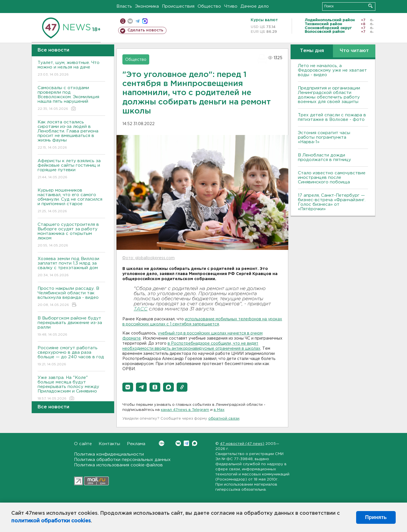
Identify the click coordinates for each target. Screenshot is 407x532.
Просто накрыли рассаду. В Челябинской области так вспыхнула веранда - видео (71, 297)
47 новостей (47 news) (242, 444)
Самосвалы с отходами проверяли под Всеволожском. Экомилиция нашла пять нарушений (71, 99)
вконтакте (130, 21)
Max (195, 443)
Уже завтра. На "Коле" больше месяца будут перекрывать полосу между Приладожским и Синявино (71, 388)
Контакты (109, 444)
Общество (209, 6)
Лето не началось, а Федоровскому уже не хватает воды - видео (332, 70)
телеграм (138, 21)
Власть (124, 6)
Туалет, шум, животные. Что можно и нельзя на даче (71, 69)
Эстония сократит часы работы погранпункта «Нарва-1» (324, 137)
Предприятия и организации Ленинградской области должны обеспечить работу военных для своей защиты (329, 95)
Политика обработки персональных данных (122, 460)
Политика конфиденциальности (109, 454)
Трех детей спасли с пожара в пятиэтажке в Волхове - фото (332, 117)
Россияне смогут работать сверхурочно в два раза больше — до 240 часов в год (71, 356)
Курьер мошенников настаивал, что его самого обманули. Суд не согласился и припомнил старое (71, 201)
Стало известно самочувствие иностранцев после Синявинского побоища (332, 178)
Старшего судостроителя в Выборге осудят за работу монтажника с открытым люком (71, 235)
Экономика (147, 6)
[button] (128, 387)
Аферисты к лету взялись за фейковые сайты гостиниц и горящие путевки (71, 169)
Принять (376, 517)
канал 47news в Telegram (185, 410)
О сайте (83, 444)
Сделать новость (145, 30)
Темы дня (312, 51)
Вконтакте (162, 443)
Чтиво (231, 6)
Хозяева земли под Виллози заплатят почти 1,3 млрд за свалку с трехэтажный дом (71, 267)
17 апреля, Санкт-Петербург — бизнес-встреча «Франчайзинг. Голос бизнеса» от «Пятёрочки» (332, 202)
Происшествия (178, 6)
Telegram (186, 443)
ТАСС (141, 309)
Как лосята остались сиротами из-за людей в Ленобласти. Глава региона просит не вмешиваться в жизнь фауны (71, 135)
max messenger (145, 21)
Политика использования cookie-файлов (118, 465)
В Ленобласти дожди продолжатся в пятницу (324, 157)
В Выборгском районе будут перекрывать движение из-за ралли (71, 327)
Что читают (354, 51)
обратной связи (224, 419)
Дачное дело (255, 6)
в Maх (219, 410)
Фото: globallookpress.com (148, 258)
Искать (370, 6)
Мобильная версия (123, 21)
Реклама (136, 444)
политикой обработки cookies (51, 521)
